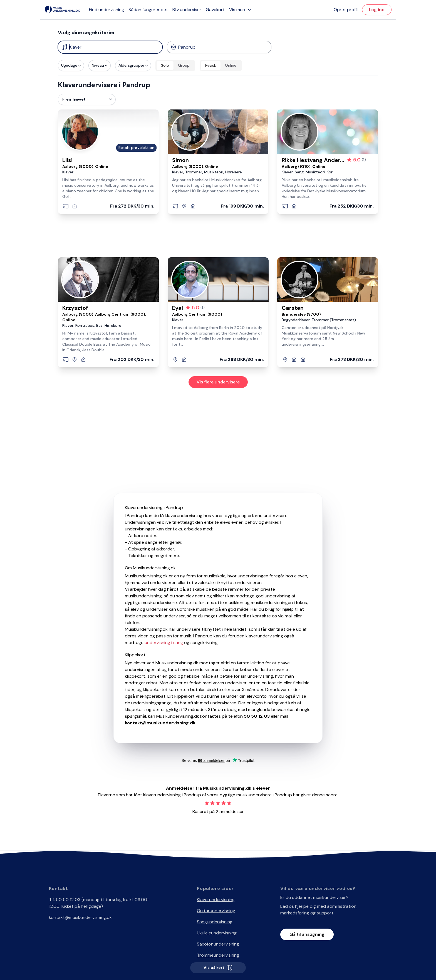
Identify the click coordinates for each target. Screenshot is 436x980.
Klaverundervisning (216, 900)
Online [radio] (231, 65)
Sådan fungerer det (148, 10)
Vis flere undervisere (218, 382)
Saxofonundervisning (218, 944)
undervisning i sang (164, 643)
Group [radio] (184, 65)
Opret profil (346, 10)
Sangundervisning (215, 922)
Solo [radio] (165, 65)
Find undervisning (106, 10)
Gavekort (215, 10)
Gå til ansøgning (307, 934)
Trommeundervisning (218, 955)
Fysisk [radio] (211, 65)
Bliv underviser (187, 10)
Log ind (377, 10)
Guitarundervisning (216, 911)
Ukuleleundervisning (217, 933)
